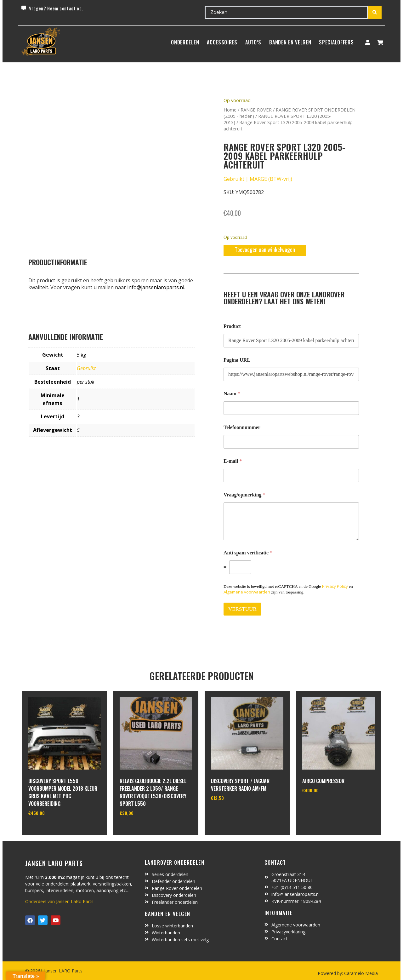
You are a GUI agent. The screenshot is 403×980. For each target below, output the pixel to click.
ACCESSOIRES (222, 42)
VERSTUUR (242, 609)
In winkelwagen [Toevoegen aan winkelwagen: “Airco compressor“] (326, 806)
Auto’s (253, 42)
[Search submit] (375, 12)
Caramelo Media (360, 973)
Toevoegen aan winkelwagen (265, 249)
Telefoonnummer (242, 427)
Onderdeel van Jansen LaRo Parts (59, 901)
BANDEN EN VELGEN (290, 42)
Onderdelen (185, 42)
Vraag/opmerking (244, 495)
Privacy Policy (335, 586)
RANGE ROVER (256, 110)
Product (232, 326)
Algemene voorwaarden (247, 592)
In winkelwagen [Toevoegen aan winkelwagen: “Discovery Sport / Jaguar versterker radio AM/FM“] (234, 814)
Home (230, 110)
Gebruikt (86, 368)
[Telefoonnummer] (291, 442)
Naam (232, 394)
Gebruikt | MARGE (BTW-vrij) (258, 179)
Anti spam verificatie (248, 553)
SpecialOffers (336, 42)
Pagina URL (237, 360)
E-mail (233, 461)
